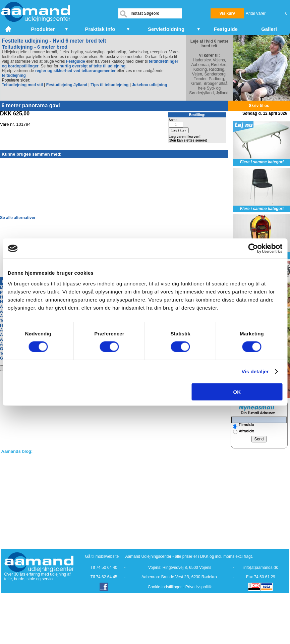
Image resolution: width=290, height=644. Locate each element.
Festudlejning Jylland (67, 85)
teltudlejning (14, 75)
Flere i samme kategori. (262, 162)
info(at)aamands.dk (261, 568)
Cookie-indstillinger (165, 587)
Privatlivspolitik (199, 587)
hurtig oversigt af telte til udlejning (93, 66)
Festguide (76, 61)
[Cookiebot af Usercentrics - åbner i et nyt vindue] (253, 249)
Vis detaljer (255, 371)
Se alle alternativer (18, 218)
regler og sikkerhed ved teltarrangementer (75, 71)
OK (237, 392)
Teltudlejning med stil (22, 85)
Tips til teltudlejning (109, 85)
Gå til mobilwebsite (102, 556)
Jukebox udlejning (149, 85)
